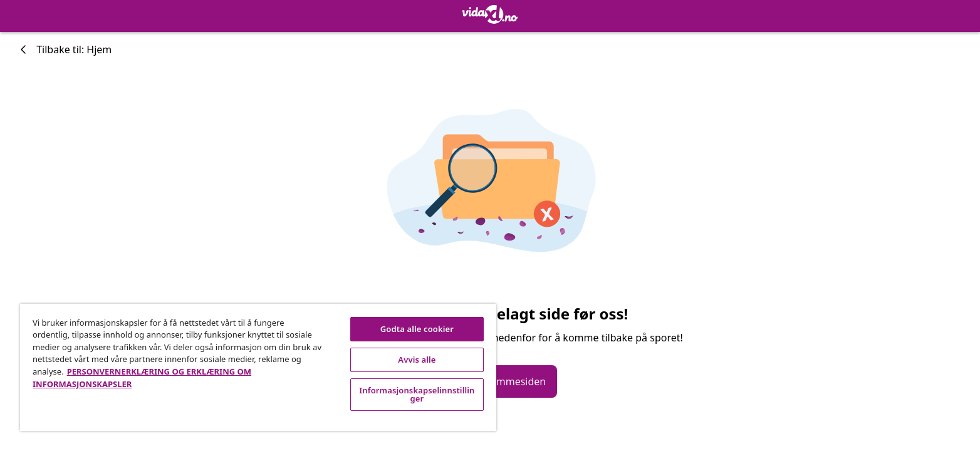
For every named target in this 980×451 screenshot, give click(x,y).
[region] (258, 367)
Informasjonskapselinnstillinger (417, 394)
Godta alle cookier (417, 329)
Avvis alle (417, 360)
